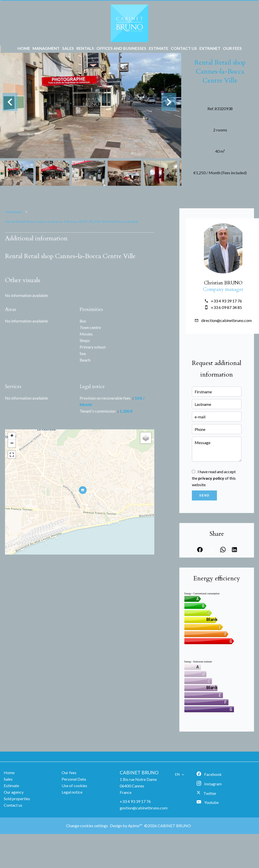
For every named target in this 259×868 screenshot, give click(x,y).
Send (204, 495)
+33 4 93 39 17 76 (226, 301)
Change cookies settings (87, 826)
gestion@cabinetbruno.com (144, 808)
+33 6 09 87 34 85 (226, 307)
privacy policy (211, 478)
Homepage (14, 212)
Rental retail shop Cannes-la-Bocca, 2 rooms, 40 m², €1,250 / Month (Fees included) (72, 221)
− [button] (12, 444)
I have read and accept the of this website (214, 478)
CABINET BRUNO (139, 773)
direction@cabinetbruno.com (226, 320)
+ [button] (12, 436)
